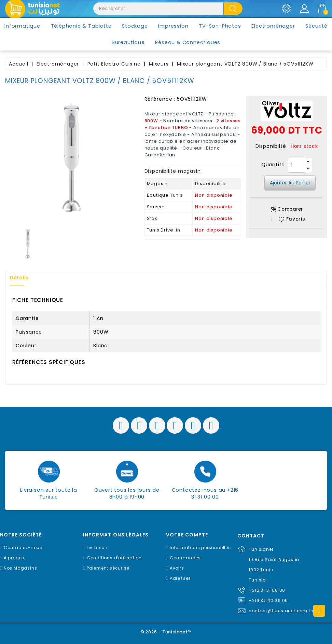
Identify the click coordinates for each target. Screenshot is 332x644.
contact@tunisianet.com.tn (281, 611)
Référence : (160, 99)
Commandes (185, 558)
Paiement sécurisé (108, 568)
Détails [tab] (20, 278)
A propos (14, 558)
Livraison (97, 548)
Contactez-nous (23, 548)
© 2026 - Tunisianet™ (166, 632)
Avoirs (177, 568)
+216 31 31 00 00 (267, 590)
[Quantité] (296, 165)
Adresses (180, 578)
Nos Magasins (20, 568)
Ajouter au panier (290, 183)
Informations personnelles (200, 548)
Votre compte (187, 535)
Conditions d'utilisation (114, 558)
